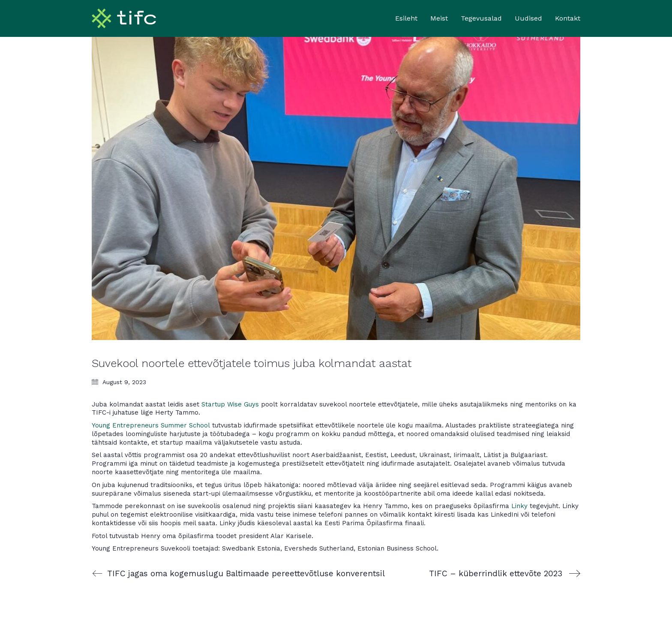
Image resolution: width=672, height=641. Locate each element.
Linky (519, 506)
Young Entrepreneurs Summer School (151, 425)
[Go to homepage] (124, 18)
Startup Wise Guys (230, 404)
